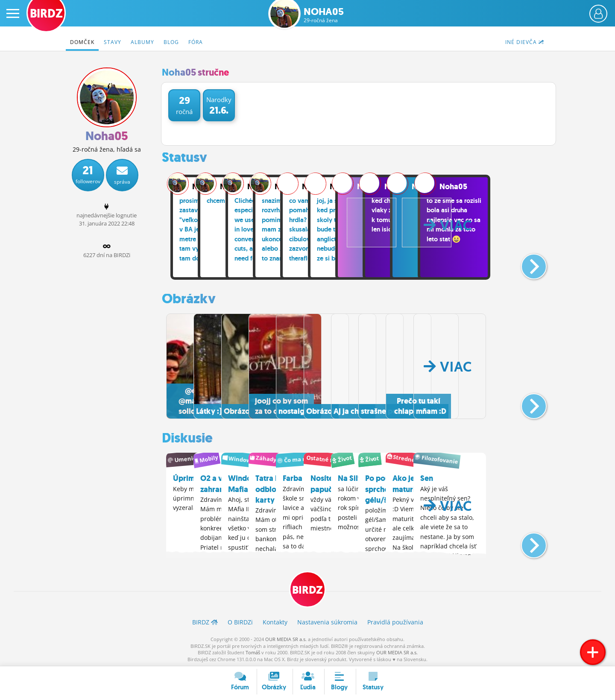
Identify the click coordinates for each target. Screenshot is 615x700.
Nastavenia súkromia (327, 622)
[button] (527, 263)
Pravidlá (395, 622)
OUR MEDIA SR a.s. (286, 638)
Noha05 (324, 15)
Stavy (113, 42)
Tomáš (253, 652)
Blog (171, 42)
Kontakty (275, 622)
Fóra (196, 42)
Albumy (142, 42)
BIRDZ (308, 588)
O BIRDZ (240, 622)
